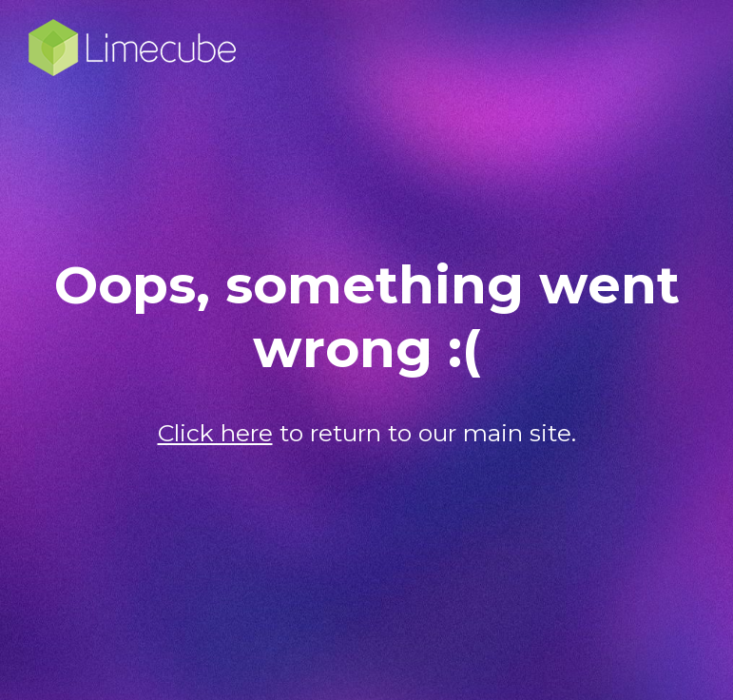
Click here (215, 433)
